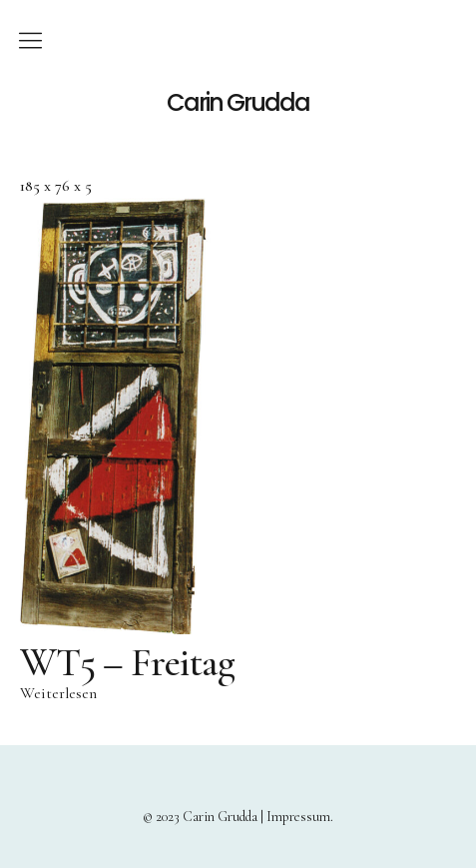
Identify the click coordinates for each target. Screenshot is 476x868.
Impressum (298, 817)
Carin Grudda (238, 103)
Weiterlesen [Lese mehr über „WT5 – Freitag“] (58, 693)
